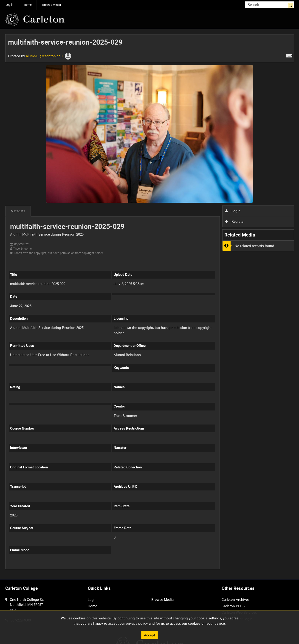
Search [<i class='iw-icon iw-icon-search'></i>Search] (291, 4)
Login (233, 211)
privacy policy (137, 623)
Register (235, 221)
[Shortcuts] (289, 55)
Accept (149, 635)
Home (28, 5)
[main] (150, 304)
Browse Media (52, 5)
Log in (9, 5)
